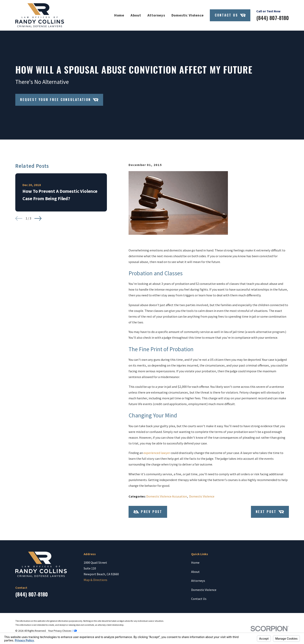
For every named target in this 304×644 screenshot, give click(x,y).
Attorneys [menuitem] (156, 15)
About (195, 572)
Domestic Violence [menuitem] (188, 15)
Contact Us (230, 15)
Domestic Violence (202, 496)
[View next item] (38, 218)
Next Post (270, 512)
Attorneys (198, 581)
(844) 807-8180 (273, 18)
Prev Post (148, 512)
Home (195, 563)
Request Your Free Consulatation (59, 100)
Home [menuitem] (119, 15)
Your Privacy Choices (62, 631)
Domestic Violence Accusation (167, 496)
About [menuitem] (136, 15)
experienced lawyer (157, 453)
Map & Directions (95, 580)
